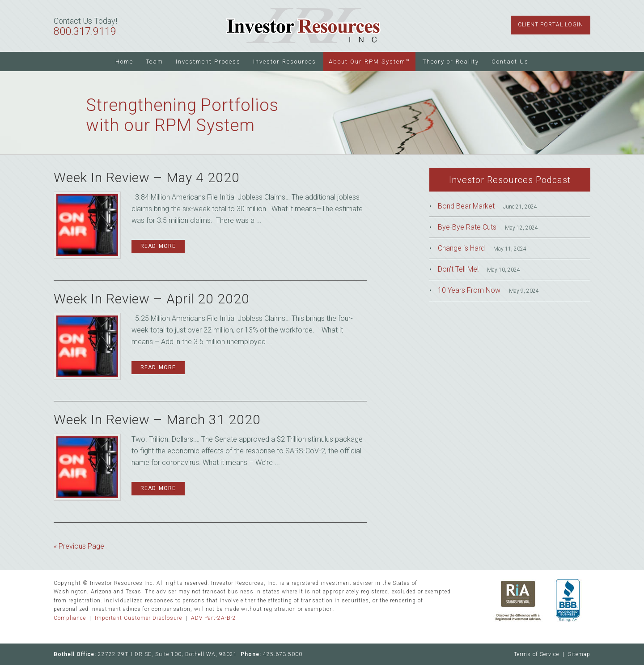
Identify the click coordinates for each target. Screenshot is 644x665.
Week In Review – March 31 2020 (157, 420)
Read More (158, 246)
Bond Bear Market (466, 206)
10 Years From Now (469, 290)
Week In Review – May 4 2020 (147, 177)
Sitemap (579, 654)
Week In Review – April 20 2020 (152, 299)
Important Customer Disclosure (138, 618)
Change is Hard (461, 248)
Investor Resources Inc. (303, 26)
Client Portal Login (551, 25)
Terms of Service (536, 654)
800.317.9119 (85, 32)
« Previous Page (79, 546)
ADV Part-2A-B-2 (214, 618)
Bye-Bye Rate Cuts (467, 227)
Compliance (70, 618)
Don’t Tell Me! (458, 269)
